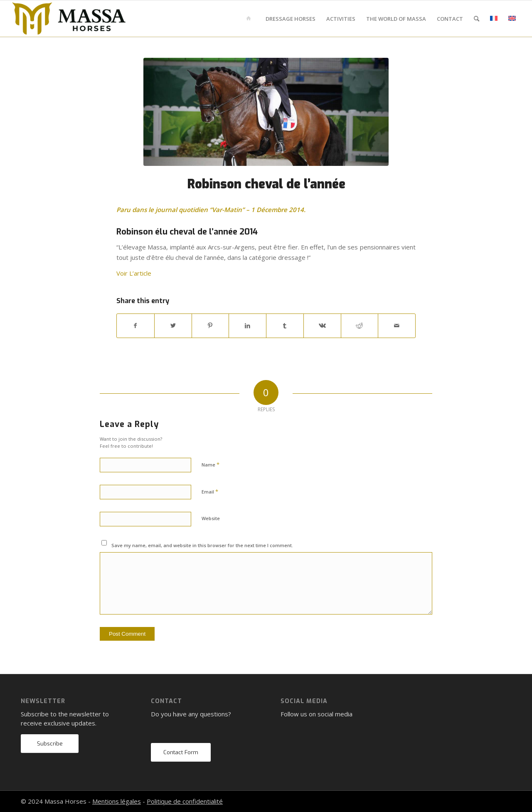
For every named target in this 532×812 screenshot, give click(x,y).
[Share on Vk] (322, 326)
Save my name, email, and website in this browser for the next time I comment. (202, 545)
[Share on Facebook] (135, 326)
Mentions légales (117, 801)
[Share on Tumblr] (285, 326)
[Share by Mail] (397, 326)
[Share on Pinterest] (211, 326)
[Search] (477, 19)
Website (211, 518)
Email (210, 491)
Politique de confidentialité (185, 801)
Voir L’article (134, 273)
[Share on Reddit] (360, 326)
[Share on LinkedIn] (248, 326)
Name (211, 464)
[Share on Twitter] (173, 326)
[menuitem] (250, 19)
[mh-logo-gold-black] (69, 19)
